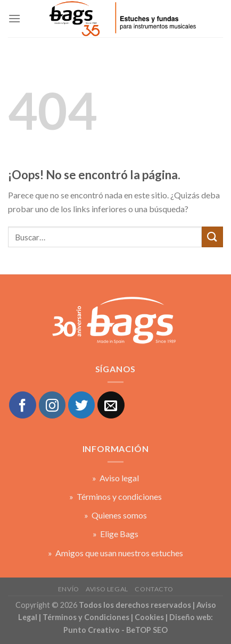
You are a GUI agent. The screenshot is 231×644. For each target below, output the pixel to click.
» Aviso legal (115, 478)
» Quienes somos (115, 515)
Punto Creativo (92, 630)
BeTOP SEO (147, 630)
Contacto (154, 589)
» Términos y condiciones (115, 496)
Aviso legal (107, 589)
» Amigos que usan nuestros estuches (115, 553)
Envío (69, 589)
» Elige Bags (115, 534)
